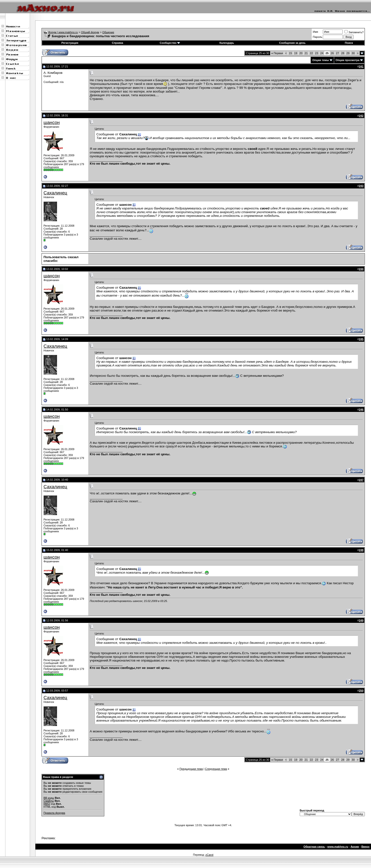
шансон (52, 122)
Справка (118, 43)
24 (322, 53)
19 (296, 53)
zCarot (209, 855)
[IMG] (47, 804)
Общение (108, 32)
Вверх (365, 847)
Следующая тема (216, 769)
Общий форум (90, 32)
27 (338, 53)
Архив (355, 847)
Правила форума (54, 813)
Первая (277, 53)
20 (301, 53)
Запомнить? (354, 32)
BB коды (49, 798)
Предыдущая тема (191, 769)
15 (290, 53)
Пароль (317, 37)
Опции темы (320, 60)
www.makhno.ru (338, 847)
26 (332, 53)
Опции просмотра (348, 60)
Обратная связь (314, 847)
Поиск (349, 43)
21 (306, 53)
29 (348, 53)
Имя (315, 32)
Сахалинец (55, 193)
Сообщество (170, 43)
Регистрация (70, 43)
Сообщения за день (292, 43)
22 (311, 53)
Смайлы (49, 801)
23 (317, 53)
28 (343, 53)
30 (353, 53)
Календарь (227, 43)
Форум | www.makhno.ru (63, 32)
